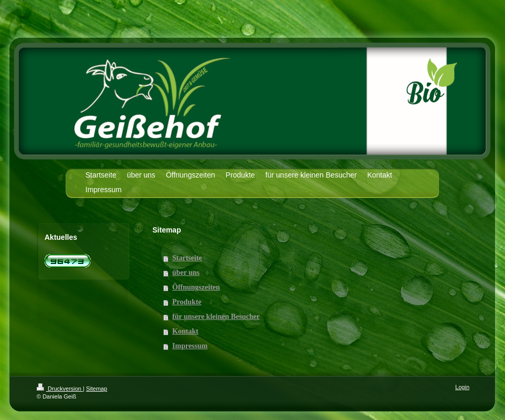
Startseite (187, 258)
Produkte (187, 302)
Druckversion (60, 389)
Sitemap (96, 389)
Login (462, 387)
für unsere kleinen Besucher (216, 317)
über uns (186, 273)
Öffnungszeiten (196, 287)
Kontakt (185, 331)
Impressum (190, 346)
